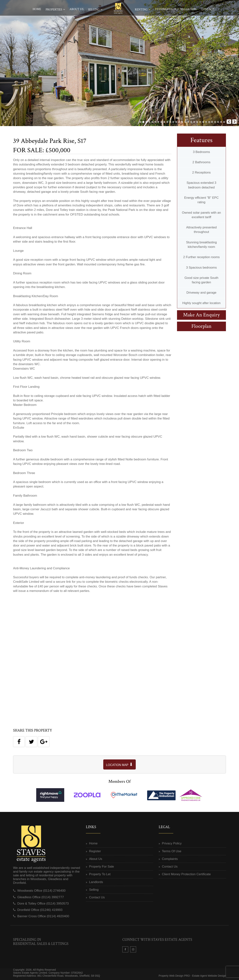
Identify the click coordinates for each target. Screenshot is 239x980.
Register (95, 851)
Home (37, 9)
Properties (54, 10)
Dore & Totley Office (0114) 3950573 (43, 904)
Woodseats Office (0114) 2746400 (41, 891)
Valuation (188, 9)
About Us (76, 9)
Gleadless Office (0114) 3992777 (41, 897)
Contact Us (97, 897)
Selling (94, 10)
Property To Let (100, 874)
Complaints (170, 859)
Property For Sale (101, 867)
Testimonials (165, 9)
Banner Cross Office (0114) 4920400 (43, 916)
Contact (208, 9)
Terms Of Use (172, 851)
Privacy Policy (172, 843)
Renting (141, 10)
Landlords (96, 882)
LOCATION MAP (119, 764)
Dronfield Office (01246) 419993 (40, 910)
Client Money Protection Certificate (186, 874)
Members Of (120, 781)
